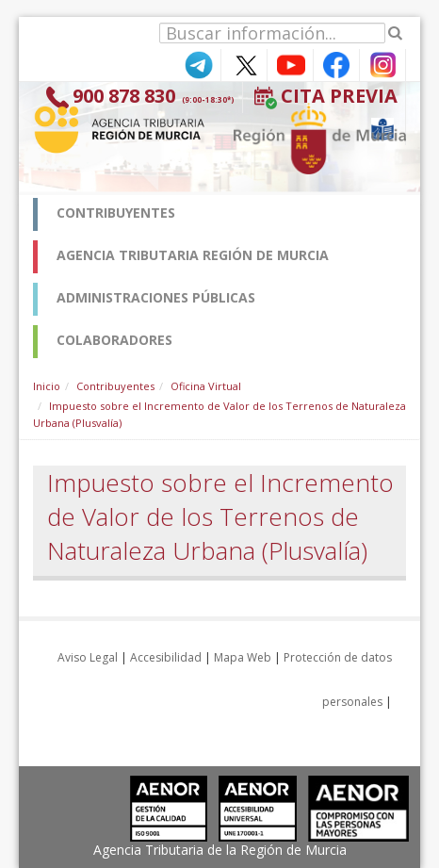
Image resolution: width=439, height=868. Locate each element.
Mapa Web (243, 657)
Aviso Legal (88, 657)
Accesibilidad (166, 657)
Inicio (47, 386)
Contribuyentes (115, 386)
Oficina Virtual (206, 386)
